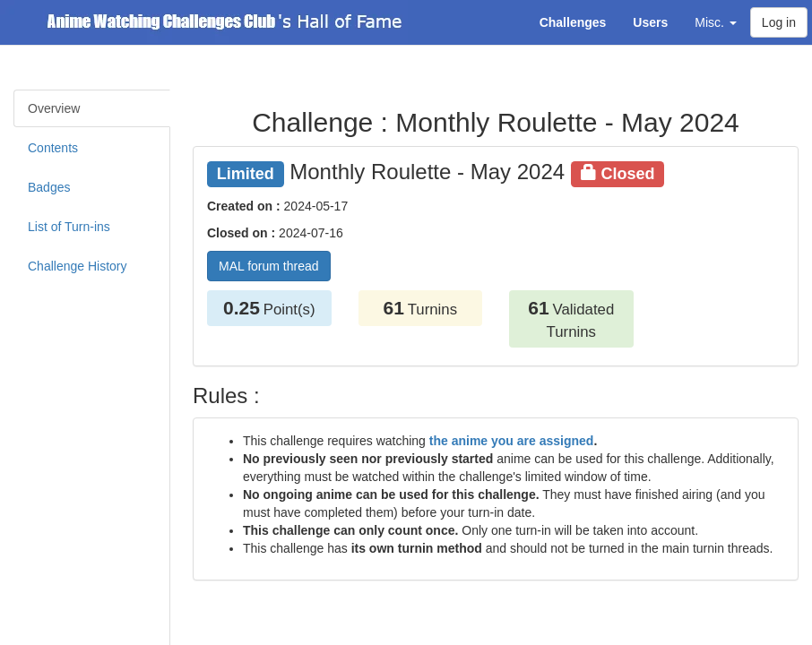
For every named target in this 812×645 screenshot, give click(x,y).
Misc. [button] (716, 22)
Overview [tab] (54, 108)
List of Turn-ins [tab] (69, 227)
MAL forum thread (269, 266)
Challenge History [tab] (78, 266)
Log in (779, 22)
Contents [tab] (53, 148)
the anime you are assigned (512, 441)
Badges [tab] (49, 187)
